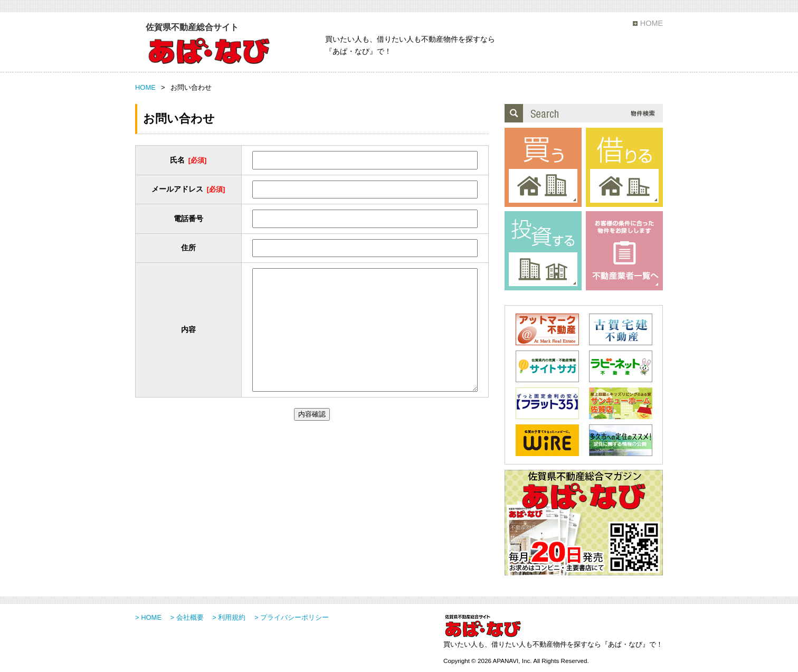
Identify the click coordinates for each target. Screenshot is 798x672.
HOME (652, 23)
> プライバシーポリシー (292, 617)
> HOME (148, 617)
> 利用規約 (229, 617)
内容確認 (312, 414)
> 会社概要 (187, 617)
